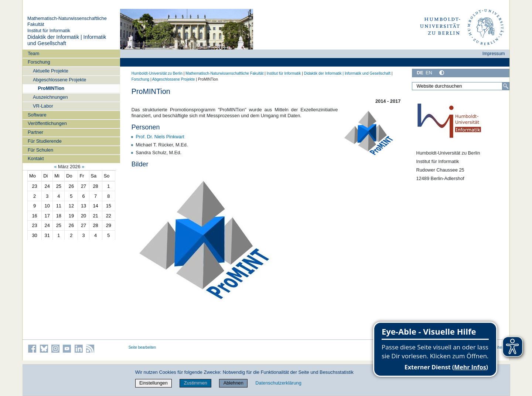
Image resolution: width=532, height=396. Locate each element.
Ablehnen (233, 383)
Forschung (39, 62)
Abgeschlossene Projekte (59, 80)
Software (37, 115)
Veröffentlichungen (47, 123)
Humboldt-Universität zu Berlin (157, 73)
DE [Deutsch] (420, 73)
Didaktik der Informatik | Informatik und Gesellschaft (347, 73)
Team (33, 53)
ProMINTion (51, 88)
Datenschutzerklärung (278, 383)
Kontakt (36, 158)
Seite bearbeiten (142, 347)
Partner (35, 132)
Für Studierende (45, 141)
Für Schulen (40, 150)
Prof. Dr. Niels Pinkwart (160, 137)
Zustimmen (196, 383)
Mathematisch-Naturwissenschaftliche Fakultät (224, 73)
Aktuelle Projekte (51, 71)
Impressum (494, 54)
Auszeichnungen (50, 97)
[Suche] (506, 86)
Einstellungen (154, 383)
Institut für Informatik (49, 31)
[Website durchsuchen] (461, 86)
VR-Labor (43, 106)
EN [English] (429, 73)
